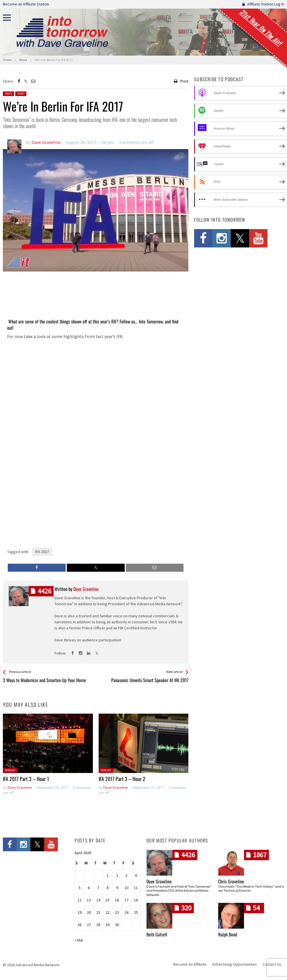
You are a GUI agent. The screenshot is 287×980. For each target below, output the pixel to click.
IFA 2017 (42, 552)
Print (184, 81)
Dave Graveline (20, 787)
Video (21, 94)
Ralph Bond (228, 934)
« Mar (79, 940)
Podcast (10, 770)
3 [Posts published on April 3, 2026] (126, 876)
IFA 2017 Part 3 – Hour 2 (122, 779)
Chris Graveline (231, 881)
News (8, 94)
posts (44, 591)
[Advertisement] (96, 299)
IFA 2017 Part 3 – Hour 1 (26, 779)
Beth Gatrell (157, 934)
